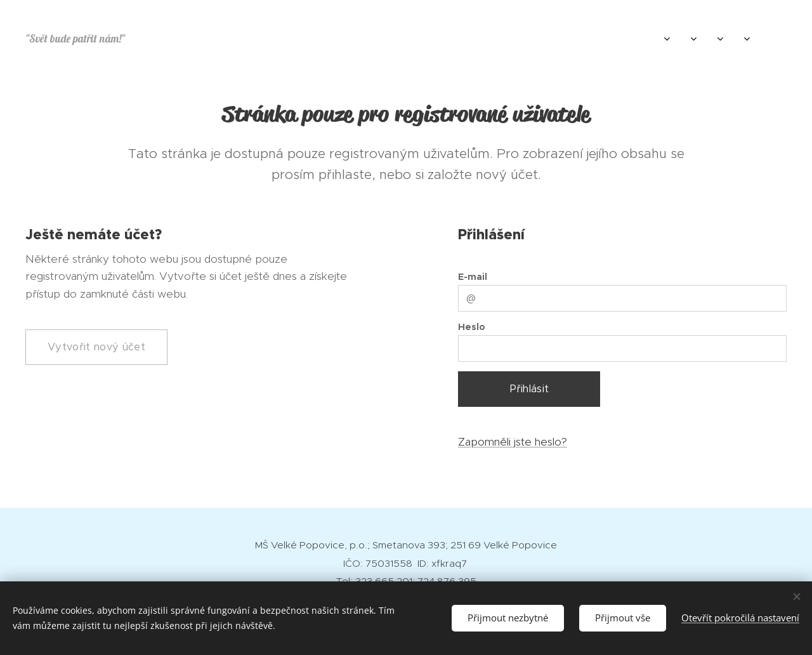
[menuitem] (623, 39)
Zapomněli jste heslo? (513, 441)
